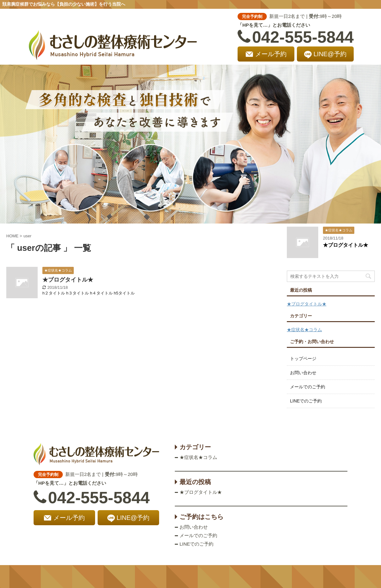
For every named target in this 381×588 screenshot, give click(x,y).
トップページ (303, 359)
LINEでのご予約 (306, 401)
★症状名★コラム (304, 330)
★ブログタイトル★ (68, 280)
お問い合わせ (303, 373)
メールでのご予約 (308, 387)
